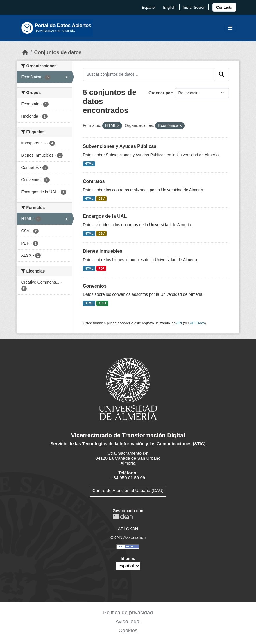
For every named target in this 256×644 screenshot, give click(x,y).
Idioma (127, 558)
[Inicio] (25, 52)
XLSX (102, 303)
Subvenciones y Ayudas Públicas (120, 146)
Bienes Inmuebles (103, 251)
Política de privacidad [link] (128, 613)
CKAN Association (128, 537)
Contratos (94, 181)
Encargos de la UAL (105, 216)
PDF (102, 268)
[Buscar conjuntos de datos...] (148, 74)
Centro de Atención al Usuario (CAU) (128, 490)
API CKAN (128, 529)
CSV (102, 199)
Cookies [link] (128, 631)
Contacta (224, 7)
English (169, 7)
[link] (224, 7)
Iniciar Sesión (194, 7)
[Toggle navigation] (230, 28)
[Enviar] (221, 74)
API (179, 323)
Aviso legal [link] (128, 622)
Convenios (95, 286)
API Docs (197, 323)
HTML (89, 164)
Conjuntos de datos (58, 52)
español (149, 7)
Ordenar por (160, 93)
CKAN (123, 517)
